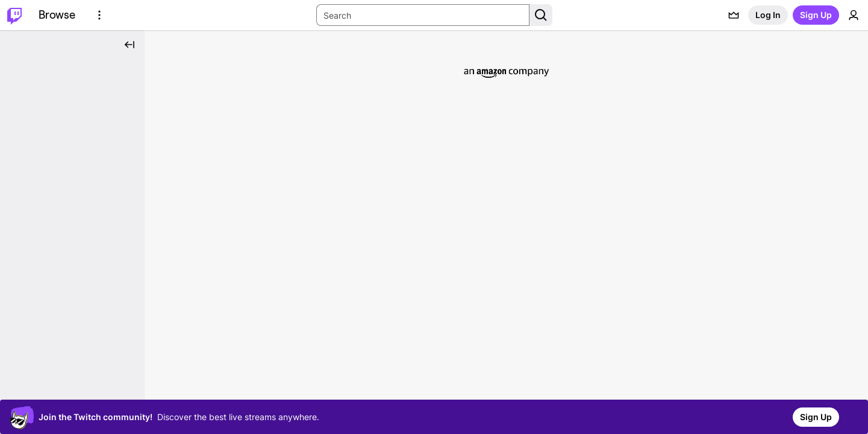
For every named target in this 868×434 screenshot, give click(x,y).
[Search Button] (541, 15)
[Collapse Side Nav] (130, 45)
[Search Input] (423, 15)
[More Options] (99, 15)
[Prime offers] (734, 15)
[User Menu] (854, 15)
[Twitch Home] (14, 15)
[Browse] (57, 15)
